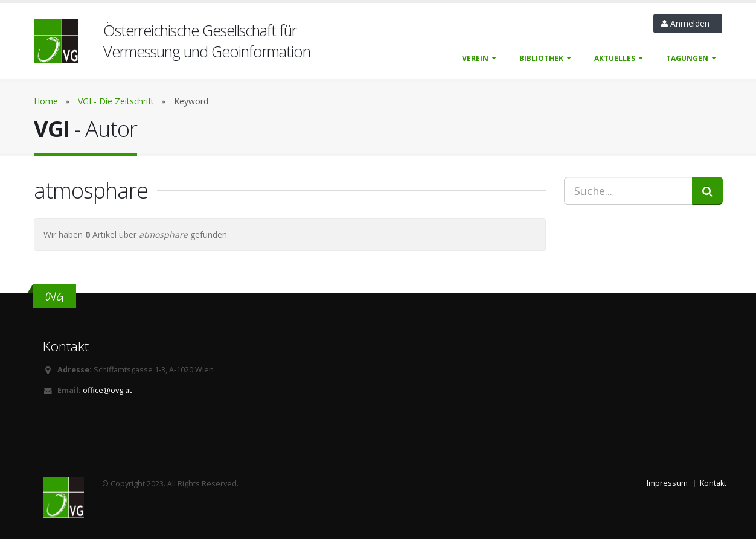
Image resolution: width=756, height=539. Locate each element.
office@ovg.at (107, 390)
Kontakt (713, 483)
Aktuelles (615, 58)
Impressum (667, 483)
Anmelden (688, 23)
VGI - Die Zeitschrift (116, 101)
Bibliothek (541, 58)
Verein (475, 58)
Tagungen (687, 58)
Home (46, 101)
